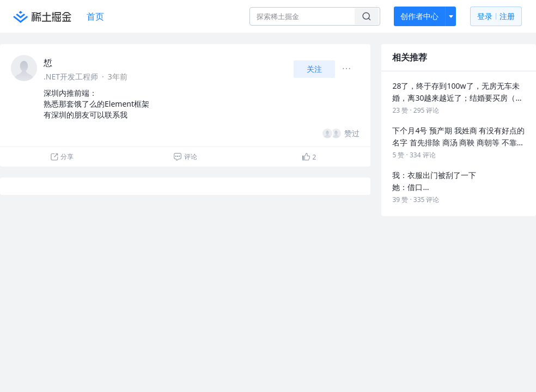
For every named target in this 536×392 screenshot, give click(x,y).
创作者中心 (419, 16)
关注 (314, 69)
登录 (496, 17)
